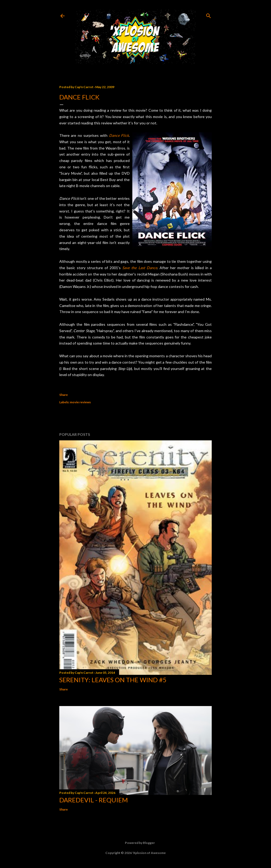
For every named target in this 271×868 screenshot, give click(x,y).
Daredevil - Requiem (94, 800)
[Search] (209, 15)
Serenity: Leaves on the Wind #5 (113, 680)
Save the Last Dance (140, 268)
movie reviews (80, 402)
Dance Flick (119, 135)
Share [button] (64, 395)
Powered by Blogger (136, 843)
